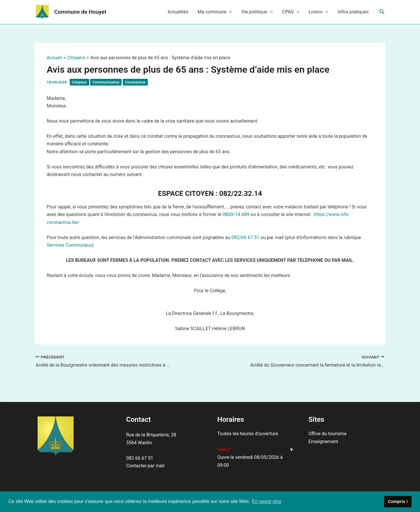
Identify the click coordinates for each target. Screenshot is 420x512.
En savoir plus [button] (267, 501)
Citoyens (79, 82)
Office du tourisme (328, 434)
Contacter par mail (145, 466)
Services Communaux (69, 245)
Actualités (178, 12)
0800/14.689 (236, 214)
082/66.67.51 (245, 237)
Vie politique (257, 12)
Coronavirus (135, 82)
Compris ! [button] (398, 501)
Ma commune (215, 12)
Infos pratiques (353, 12)
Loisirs (318, 12)
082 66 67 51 (140, 458)
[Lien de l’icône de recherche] (382, 12)
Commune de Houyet (80, 12)
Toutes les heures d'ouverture (248, 434)
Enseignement (323, 442)
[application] (229, 12)
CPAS (291, 12)
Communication (106, 82)
